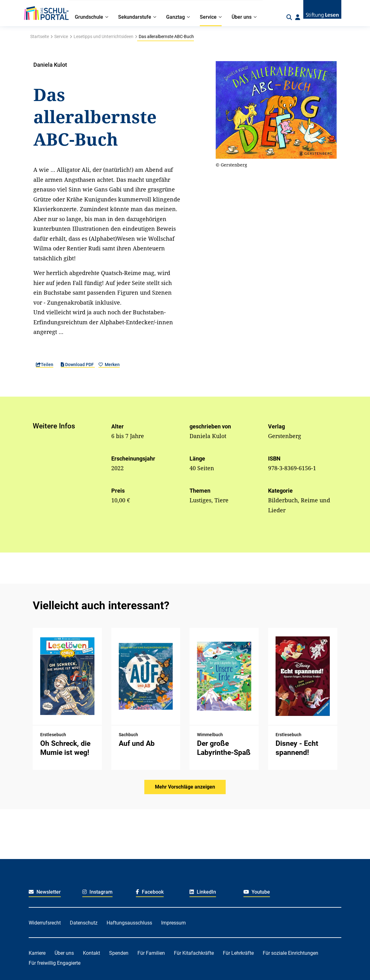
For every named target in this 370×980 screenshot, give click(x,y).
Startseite (40, 36)
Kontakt (91, 953)
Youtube (257, 892)
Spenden (119, 953)
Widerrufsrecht (45, 923)
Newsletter (45, 892)
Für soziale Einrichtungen (291, 953)
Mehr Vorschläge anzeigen (185, 787)
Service (61, 36)
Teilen (45, 364)
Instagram (97, 892)
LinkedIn (203, 892)
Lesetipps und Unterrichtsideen (103, 36)
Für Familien (151, 953)
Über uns (64, 953)
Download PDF (78, 364)
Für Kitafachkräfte (194, 953)
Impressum (173, 923)
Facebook (150, 892)
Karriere (37, 953)
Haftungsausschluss (129, 923)
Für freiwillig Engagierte (55, 963)
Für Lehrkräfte (238, 953)
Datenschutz (84, 923)
